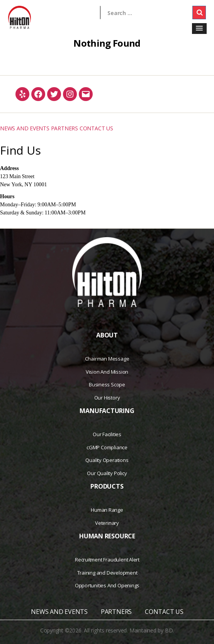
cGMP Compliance (107, 447)
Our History (107, 398)
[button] (199, 29)
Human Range (107, 510)
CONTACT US (96, 128)
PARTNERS (65, 128)
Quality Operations (107, 460)
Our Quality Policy (107, 473)
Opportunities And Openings (107, 585)
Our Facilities (107, 434)
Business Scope (107, 384)
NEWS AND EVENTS (25, 128)
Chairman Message (107, 359)
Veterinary (107, 523)
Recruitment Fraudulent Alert (107, 560)
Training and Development (107, 573)
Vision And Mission (107, 372)
